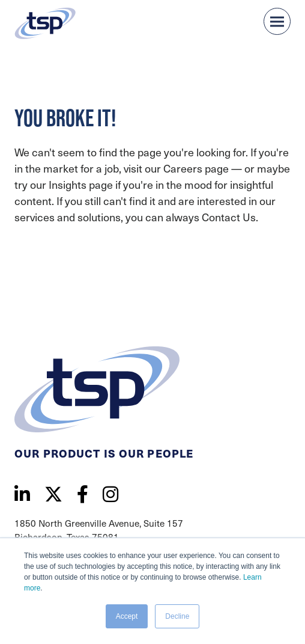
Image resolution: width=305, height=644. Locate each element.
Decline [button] (177, 616)
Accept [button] (127, 616)
